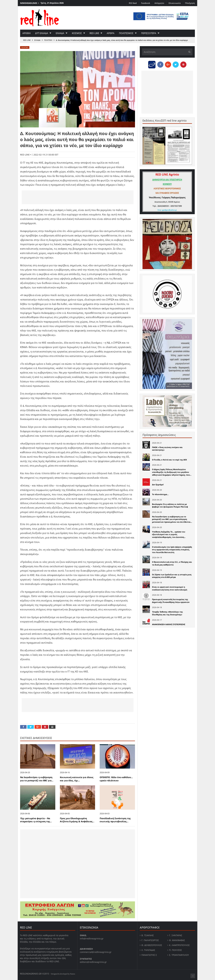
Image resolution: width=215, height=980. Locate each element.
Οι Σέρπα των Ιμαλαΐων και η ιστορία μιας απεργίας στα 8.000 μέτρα (172, 576)
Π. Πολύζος (175, 950)
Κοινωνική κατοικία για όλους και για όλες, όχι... (77, 779)
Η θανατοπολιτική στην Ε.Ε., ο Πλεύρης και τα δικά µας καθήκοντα (172, 563)
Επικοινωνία (175, 3)
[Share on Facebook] (23, 727)
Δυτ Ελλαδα (42, 33)
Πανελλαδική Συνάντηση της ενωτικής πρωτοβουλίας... (115, 820)
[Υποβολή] (189, 52)
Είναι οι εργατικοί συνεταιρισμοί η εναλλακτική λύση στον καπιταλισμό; (170, 588)
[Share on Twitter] (31, 727)
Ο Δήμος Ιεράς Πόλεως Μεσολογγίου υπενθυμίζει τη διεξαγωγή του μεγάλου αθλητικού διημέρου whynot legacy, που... (172, 472)
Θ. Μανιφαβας (177, 940)
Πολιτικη (48, 40)
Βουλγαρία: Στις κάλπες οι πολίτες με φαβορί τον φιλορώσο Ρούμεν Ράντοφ (170, 506)
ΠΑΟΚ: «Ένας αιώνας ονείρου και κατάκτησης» (167, 449)
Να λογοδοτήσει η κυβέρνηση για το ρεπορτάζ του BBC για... (37, 779)
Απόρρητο (159, 3)
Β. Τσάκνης (148, 935)
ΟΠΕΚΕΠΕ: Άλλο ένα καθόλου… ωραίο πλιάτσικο (116, 779)
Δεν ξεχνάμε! (158, 485)
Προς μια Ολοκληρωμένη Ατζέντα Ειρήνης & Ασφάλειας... (77, 820)
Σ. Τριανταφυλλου (179, 955)
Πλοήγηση (190, 3)
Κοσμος (77, 33)
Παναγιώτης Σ (149, 955)
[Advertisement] (78, 197)
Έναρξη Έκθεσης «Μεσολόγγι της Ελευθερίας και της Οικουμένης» (167, 613)
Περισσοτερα (149, 33)
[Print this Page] (52, 727)
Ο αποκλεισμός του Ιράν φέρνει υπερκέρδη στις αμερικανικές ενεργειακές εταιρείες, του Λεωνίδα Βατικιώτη (172, 550)
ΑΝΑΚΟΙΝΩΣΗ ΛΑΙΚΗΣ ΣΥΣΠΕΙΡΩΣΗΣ (169, 624)
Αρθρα (111, 33)
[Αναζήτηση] (167, 52)
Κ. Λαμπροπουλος (179, 945)
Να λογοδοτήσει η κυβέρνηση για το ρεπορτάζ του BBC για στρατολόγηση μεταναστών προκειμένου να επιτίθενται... (172, 519)
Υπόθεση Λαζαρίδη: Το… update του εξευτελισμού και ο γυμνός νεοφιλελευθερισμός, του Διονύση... (169, 534)
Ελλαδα (60, 33)
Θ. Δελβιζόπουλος (152, 945)
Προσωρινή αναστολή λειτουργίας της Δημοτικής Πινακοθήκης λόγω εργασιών (171, 601)
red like (94, 33)
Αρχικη (26, 33)
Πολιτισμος (126, 33)
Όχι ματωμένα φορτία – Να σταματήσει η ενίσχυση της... (36, 820)
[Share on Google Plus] (38, 727)
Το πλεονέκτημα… (160, 494)
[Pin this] (45, 727)
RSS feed (133, 3)
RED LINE (27, 40)
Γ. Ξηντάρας (176, 935)
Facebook (146, 3)
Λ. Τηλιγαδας (148, 950)
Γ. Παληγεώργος (150, 940)
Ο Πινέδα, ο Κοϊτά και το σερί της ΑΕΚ (169, 460)
